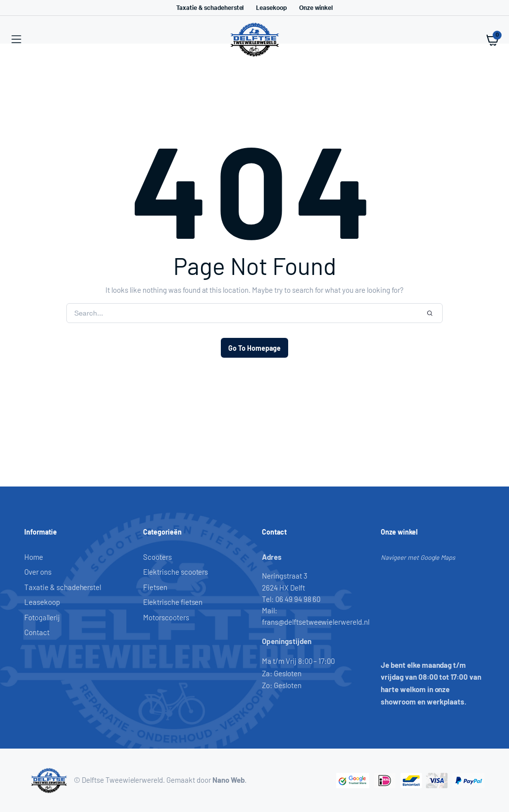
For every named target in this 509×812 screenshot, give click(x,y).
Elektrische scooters (176, 572)
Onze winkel (316, 8)
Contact (37, 632)
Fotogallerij (42, 617)
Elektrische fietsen (173, 602)
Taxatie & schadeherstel (210, 8)
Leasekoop (271, 8)
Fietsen (155, 587)
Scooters (157, 557)
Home (34, 557)
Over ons (38, 572)
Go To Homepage (254, 348)
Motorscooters (166, 617)
